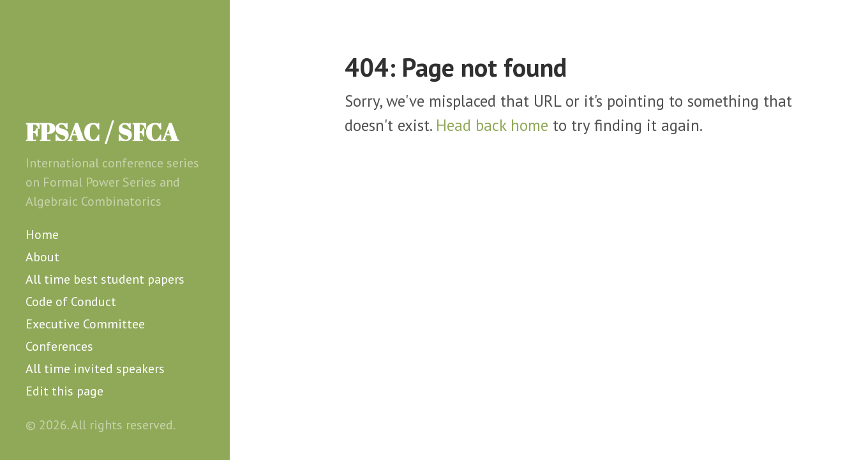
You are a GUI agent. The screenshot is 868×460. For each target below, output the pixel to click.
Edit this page (64, 391)
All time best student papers (105, 279)
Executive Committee (85, 324)
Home (42, 234)
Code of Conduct (71, 302)
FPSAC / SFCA (102, 132)
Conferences (59, 346)
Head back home (492, 125)
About (42, 257)
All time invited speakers (95, 369)
